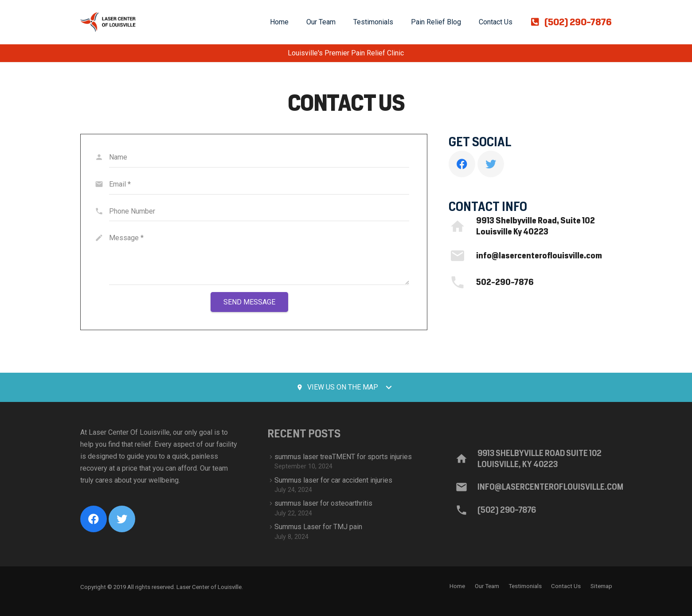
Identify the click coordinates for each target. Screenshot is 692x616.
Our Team (487, 586)
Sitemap (601, 586)
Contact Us (566, 586)
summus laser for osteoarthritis (323, 503)
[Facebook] (462, 164)
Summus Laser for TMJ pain (318, 527)
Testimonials (525, 586)
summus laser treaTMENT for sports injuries (343, 457)
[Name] (259, 158)
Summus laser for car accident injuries (333, 480)
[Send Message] (249, 302)
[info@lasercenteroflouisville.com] (462, 256)
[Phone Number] (259, 212)
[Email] (259, 185)
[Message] (259, 257)
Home (457, 586)
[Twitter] (491, 164)
